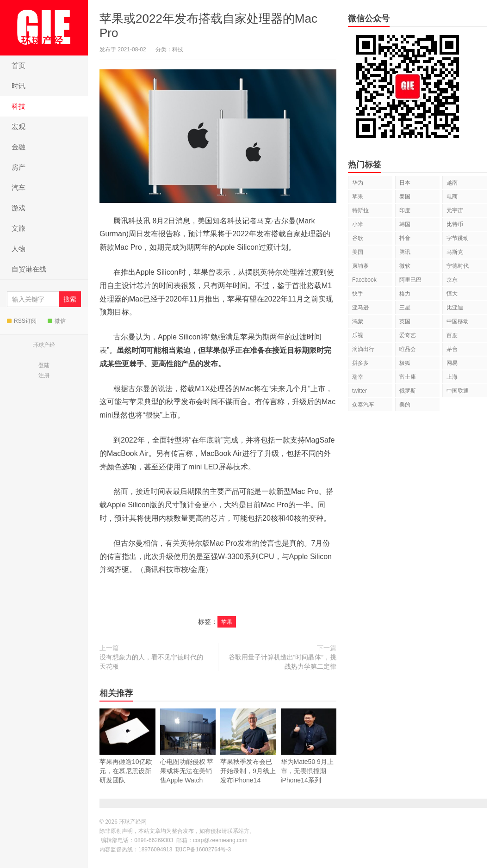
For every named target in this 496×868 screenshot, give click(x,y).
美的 (405, 405)
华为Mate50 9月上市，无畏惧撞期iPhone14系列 (309, 746)
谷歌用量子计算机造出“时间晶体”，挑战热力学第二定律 (282, 662)
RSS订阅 (22, 321)
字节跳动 (458, 238)
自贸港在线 (29, 269)
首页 (19, 65)
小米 (358, 224)
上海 (452, 377)
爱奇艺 (408, 335)
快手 (358, 294)
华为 (358, 183)
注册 (44, 376)
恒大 (452, 294)
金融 (19, 147)
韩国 (405, 224)
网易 (452, 363)
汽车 (19, 188)
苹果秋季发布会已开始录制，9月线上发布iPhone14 (248, 756)
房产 (19, 167)
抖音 (405, 238)
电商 (452, 197)
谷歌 (358, 238)
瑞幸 (358, 377)
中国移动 (458, 321)
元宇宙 (455, 210)
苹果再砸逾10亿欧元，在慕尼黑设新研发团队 (127, 756)
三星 (405, 308)
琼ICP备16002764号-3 (203, 850)
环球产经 (44, 345)
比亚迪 (455, 308)
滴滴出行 (363, 349)
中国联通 (458, 391)
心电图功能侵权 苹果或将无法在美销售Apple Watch (188, 756)
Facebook (364, 280)
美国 (358, 252)
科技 (19, 106)
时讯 (19, 86)
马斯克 (455, 252)
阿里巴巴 (410, 280)
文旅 (19, 228)
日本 (405, 183)
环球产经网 (44, 27)
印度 (405, 210)
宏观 (19, 126)
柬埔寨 (360, 266)
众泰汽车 (363, 405)
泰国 (405, 197)
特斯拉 (360, 210)
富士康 (408, 377)
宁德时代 (458, 266)
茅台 (452, 349)
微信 (57, 321)
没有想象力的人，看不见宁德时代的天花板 (151, 662)
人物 (19, 249)
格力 (405, 294)
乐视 (358, 335)
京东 (452, 280)
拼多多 (360, 363)
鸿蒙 (358, 321)
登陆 (44, 365)
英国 (405, 321)
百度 (452, 335)
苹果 (227, 622)
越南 (452, 183)
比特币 (455, 224)
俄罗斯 (408, 391)
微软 (405, 266)
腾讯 (405, 252)
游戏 (19, 208)
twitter (360, 391)
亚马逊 (360, 308)
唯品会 (408, 349)
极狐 (405, 363)
